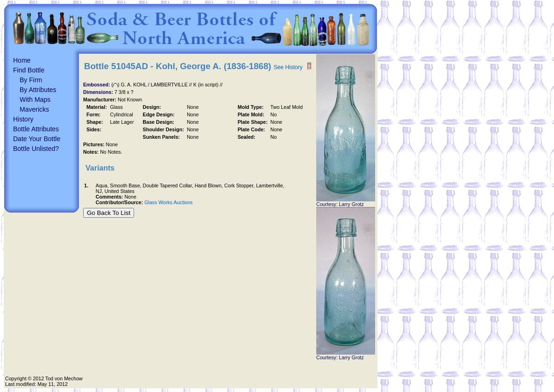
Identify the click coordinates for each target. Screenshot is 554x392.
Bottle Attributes (36, 129)
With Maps (35, 100)
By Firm (31, 80)
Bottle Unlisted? (36, 149)
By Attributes (38, 90)
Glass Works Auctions (168, 202)
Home (22, 60)
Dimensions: (99, 92)
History (23, 119)
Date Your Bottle (37, 139)
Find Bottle (29, 70)
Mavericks (34, 109)
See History (288, 67)
